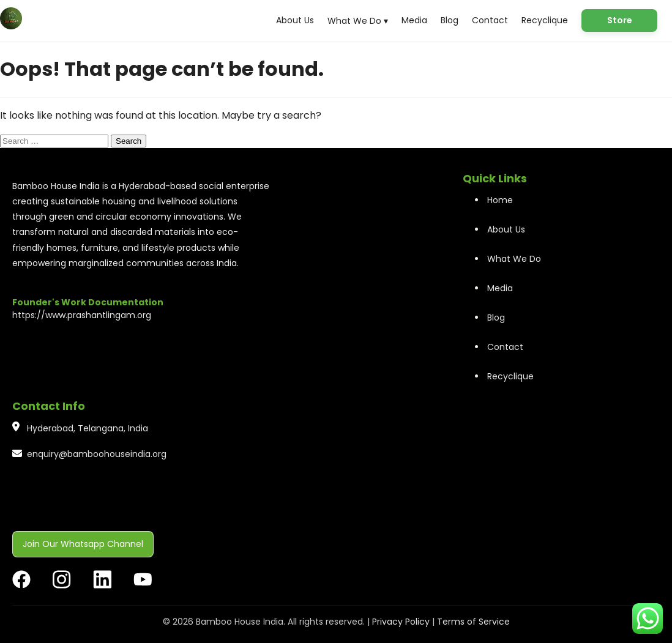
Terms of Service (473, 622)
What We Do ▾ (358, 21)
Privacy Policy (401, 622)
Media (414, 20)
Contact (490, 20)
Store (620, 20)
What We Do (514, 259)
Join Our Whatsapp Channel (83, 544)
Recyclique (545, 20)
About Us (295, 20)
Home (500, 200)
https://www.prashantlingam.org (82, 315)
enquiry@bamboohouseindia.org (97, 454)
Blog (450, 20)
